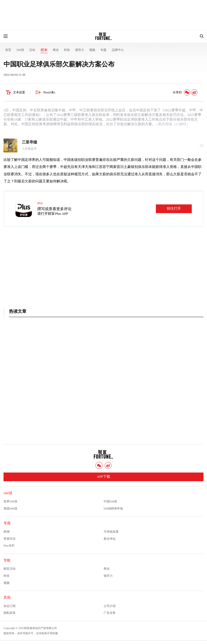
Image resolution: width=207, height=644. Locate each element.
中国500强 (110, 501)
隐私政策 (10, 613)
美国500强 (10, 508)
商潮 (7, 532)
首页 (8, 50)
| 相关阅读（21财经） (173, 124)
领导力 (80, 50)
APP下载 (103, 477)
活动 (32, 50)
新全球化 (110, 539)
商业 (56, 50)
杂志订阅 (10, 606)
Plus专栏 (9, 545)
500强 (20, 50)
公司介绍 (110, 606)
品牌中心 (118, 50)
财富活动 (10, 569)
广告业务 (110, 613)
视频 (92, 50)
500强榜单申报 (113, 508)
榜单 (44, 50)
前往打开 (174, 208)
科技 (67, 50)
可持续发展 (111, 532)
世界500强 (10, 501)
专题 (103, 50)
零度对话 (10, 539)
